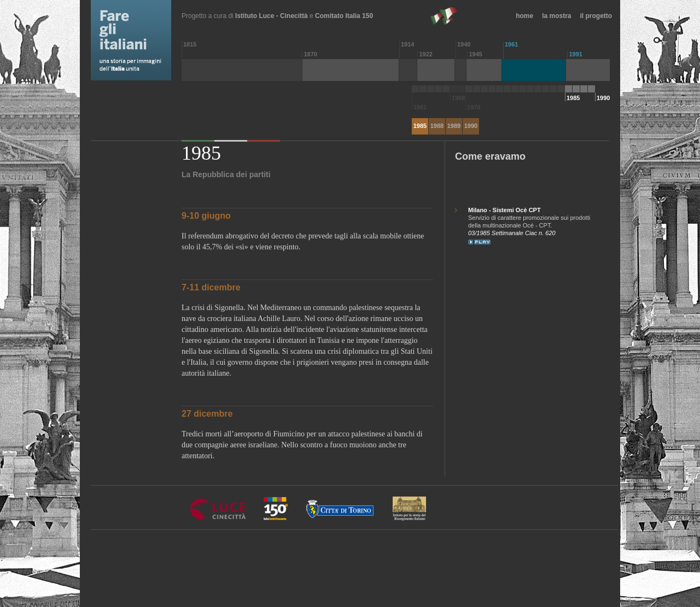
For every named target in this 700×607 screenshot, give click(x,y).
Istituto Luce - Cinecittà (272, 16)
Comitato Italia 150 (344, 16)
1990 (471, 126)
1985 (420, 126)
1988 (437, 126)
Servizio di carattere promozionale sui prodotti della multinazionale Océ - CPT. (531, 217)
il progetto (596, 16)
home (524, 16)
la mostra (556, 16)
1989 (454, 126)
